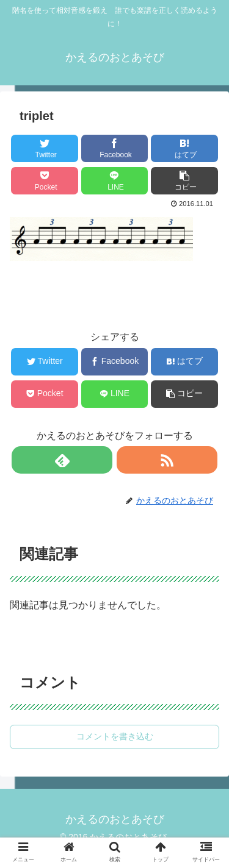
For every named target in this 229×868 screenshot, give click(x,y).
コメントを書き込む (115, 736)
